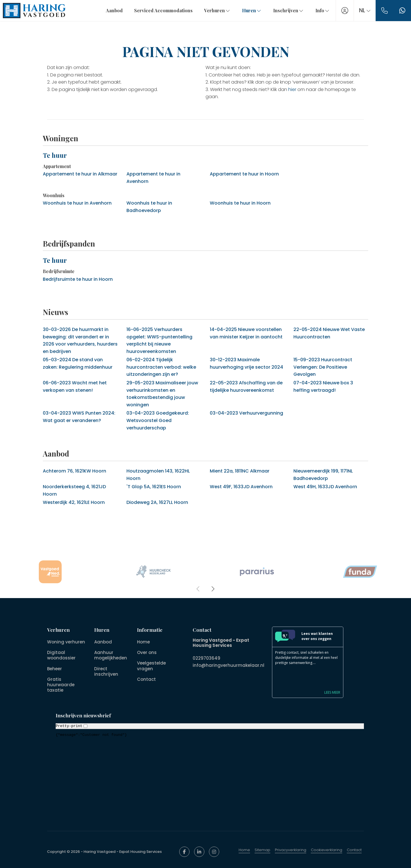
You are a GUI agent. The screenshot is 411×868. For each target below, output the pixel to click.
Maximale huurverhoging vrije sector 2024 (246, 363)
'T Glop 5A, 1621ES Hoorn (154, 487)
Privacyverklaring (291, 850)
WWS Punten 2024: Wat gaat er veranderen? (79, 417)
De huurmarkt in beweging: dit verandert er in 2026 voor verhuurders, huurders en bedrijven (80, 340)
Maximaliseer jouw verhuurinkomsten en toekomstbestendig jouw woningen (162, 394)
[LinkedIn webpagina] (199, 852)
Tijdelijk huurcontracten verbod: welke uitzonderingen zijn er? (161, 367)
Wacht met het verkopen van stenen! (75, 386)
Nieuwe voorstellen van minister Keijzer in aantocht (246, 333)
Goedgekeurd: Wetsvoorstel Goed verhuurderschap (158, 420)
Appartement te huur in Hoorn (244, 174)
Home (244, 850)
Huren (252, 10)
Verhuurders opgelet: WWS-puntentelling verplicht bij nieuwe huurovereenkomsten (159, 340)
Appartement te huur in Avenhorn (153, 178)
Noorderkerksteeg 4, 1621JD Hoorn (74, 490)
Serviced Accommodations (163, 10)
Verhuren (217, 10)
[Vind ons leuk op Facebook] (184, 852)
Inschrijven (288, 10)
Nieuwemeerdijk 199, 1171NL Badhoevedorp (323, 475)
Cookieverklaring (327, 850)
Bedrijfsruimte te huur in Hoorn (78, 279)
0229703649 (206, 658)
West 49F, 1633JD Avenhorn (241, 487)
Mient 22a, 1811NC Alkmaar (240, 471)
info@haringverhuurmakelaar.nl (228, 665)
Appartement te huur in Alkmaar (80, 174)
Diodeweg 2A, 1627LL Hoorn (157, 502)
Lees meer (332, 692)
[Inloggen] (344, 11)
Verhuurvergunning (246, 413)
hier (292, 89)
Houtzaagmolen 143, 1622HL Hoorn (158, 475)
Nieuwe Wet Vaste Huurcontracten (329, 333)
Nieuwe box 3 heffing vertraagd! (323, 386)
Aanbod (114, 10)
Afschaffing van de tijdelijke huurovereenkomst (246, 386)
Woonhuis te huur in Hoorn (240, 203)
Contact (354, 850)
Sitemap (262, 850)
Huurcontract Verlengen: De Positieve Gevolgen (323, 367)
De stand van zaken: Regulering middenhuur (78, 363)
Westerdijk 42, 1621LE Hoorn (74, 502)
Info (322, 10)
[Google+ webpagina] (214, 852)
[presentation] (198, 589)
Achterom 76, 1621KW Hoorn (74, 471)
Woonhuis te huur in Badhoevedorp (149, 207)
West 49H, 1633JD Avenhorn (325, 487)
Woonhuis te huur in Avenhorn (77, 203)
